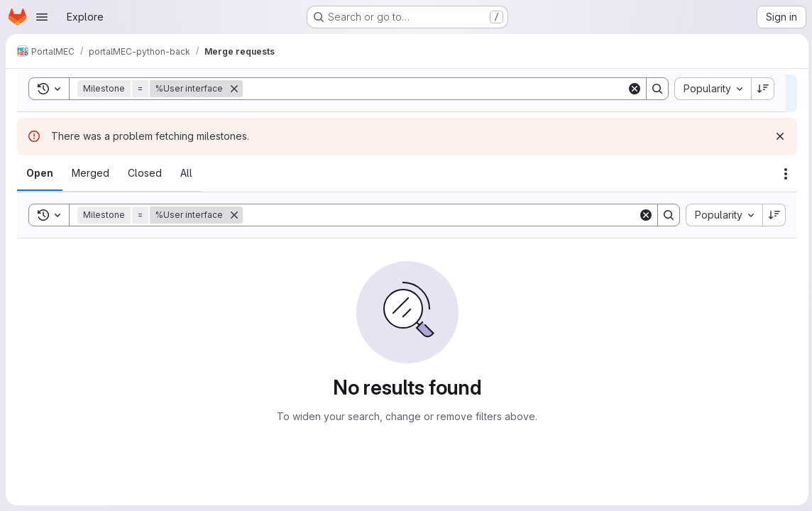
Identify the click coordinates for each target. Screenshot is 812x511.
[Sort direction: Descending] (772, 215)
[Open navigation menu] (42, 17)
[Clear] (644, 215)
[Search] (439, 215)
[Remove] (234, 215)
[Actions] (784, 174)
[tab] (40, 173)
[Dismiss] (778, 136)
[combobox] (722, 215)
